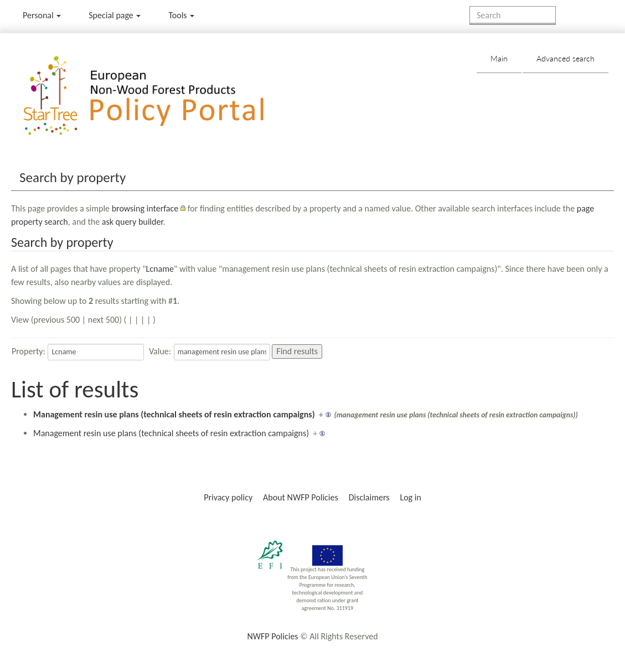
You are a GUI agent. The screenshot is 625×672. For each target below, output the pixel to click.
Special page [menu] (115, 15)
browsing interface (145, 208)
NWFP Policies (272, 636)
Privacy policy (228, 497)
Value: (160, 351)
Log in (410, 497)
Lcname (160, 269)
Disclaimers (369, 497)
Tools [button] (181, 15)
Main (499, 58)
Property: (29, 351)
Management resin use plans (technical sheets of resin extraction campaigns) (174, 414)
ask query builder (133, 222)
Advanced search (565, 58)
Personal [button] (42, 15)
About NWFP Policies (301, 497)
